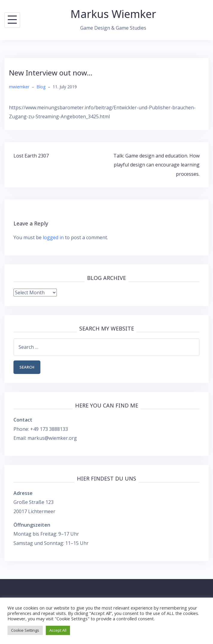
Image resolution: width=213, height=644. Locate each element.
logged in (53, 237)
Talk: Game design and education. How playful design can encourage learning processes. (156, 165)
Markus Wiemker (113, 14)
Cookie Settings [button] (25, 630)
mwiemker (19, 87)
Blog (41, 87)
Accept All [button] (58, 630)
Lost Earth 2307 (31, 156)
